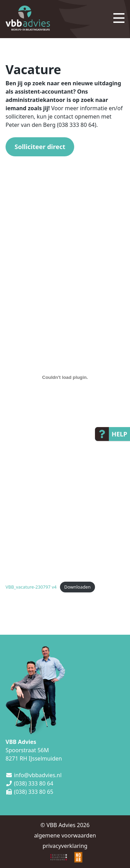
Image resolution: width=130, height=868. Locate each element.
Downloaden (77, 587)
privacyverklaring (65, 846)
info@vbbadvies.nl (38, 775)
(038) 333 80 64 (34, 783)
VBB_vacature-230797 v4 (31, 587)
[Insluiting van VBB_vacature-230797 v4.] (65, 377)
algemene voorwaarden (65, 835)
